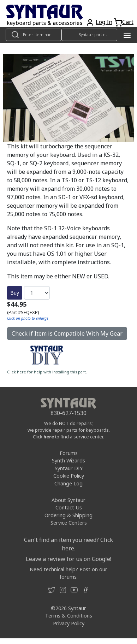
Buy (15, 293)
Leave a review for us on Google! (68, 559)
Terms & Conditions (69, 616)
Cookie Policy (69, 476)
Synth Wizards (68, 460)
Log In (104, 22)
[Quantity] (37, 293)
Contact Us (69, 507)
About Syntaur (68, 500)
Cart (128, 22)
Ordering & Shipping (68, 515)
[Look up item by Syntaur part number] (89, 35)
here (49, 437)
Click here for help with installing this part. (47, 372)
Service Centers (69, 523)
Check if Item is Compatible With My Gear (67, 333)
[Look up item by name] (34, 35)
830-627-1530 (68, 413)
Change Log (68, 483)
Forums (69, 453)
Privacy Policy (69, 623)
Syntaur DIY (69, 468)
